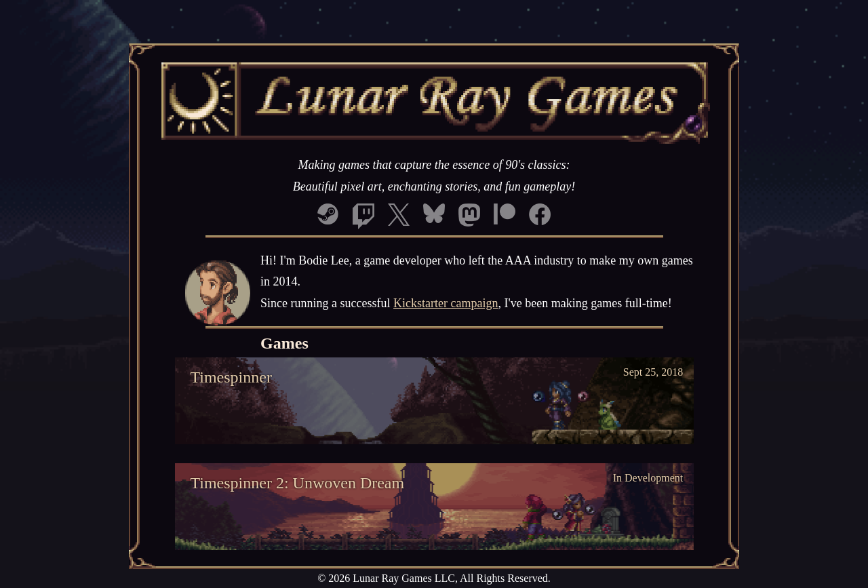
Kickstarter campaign (446, 303)
